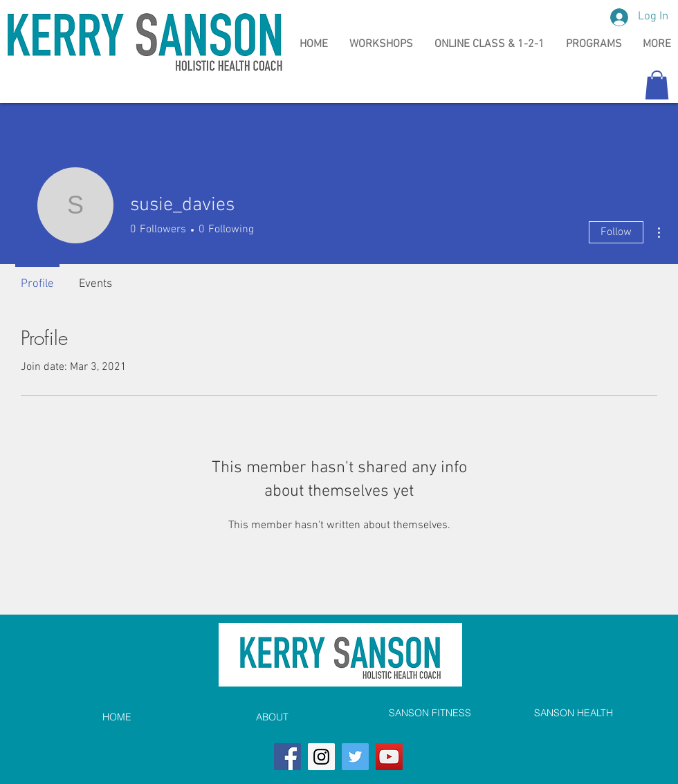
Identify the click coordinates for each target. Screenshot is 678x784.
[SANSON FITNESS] (430, 713)
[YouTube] (389, 757)
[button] (657, 85)
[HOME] (117, 718)
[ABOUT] (272, 718)
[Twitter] (355, 757)
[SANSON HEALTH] (574, 713)
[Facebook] (287, 757)
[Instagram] (321, 757)
